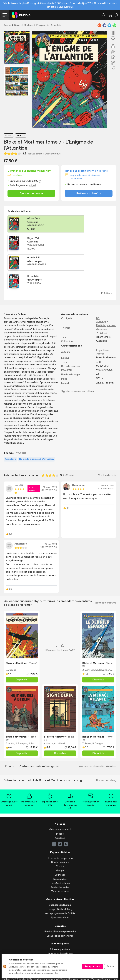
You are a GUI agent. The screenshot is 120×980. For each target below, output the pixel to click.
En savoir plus (66, 7)
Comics (60, 828)
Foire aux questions (60, 911)
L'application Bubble (60, 867)
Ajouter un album (60, 879)
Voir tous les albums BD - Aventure (98, 728)
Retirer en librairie (89, 193)
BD (98, 280)
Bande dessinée (60, 824)
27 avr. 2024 (51, 506)
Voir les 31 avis (35, 154)
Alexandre (21, 506)
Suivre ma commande (60, 920)
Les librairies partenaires (60, 898)
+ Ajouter (21, 415)
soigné (32, 185)
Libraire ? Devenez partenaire (60, 893)
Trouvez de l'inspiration (60, 820)
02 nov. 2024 (108, 447)
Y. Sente (48, 705)
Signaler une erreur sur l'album (78, 353)
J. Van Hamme (90, 632)
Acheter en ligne (60, 924)
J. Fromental (35, 705)
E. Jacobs (11, 632)
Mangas (60, 832)
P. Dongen (105, 632)
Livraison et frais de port (60, 915)
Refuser (111, 966)
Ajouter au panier (31, 193)
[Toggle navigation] (5, 15)
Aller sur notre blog (106, 742)
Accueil (8, 25)
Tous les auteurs (60, 853)
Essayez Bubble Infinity (60, 871)
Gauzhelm (78, 447)
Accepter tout (92, 966)
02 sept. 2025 (50, 449)
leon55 (19, 447)
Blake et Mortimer (24, 25)
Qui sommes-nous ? (60, 791)
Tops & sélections (60, 845)
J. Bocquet (21, 705)
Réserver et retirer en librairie (60, 928)
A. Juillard (59, 705)
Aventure (101, 284)
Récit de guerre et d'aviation (106, 289)
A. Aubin (10, 705)
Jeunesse (60, 837)
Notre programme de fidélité (60, 875)
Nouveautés (60, 841)
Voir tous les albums (105, 565)
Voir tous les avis (107, 437)
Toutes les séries (60, 849)
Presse (60, 796)
